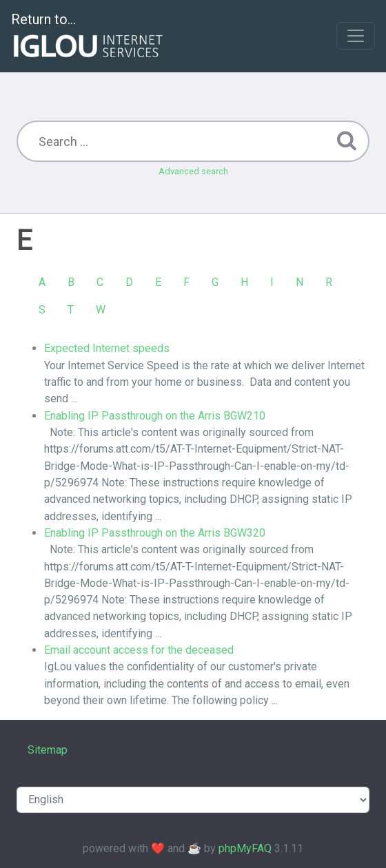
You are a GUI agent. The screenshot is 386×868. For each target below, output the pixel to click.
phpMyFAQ (245, 848)
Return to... (89, 37)
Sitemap (48, 750)
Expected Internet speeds (107, 348)
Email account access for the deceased (139, 650)
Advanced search (193, 171)
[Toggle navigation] (356, 36)
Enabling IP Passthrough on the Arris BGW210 (155, 416)
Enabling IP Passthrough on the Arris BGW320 (155, 533)
